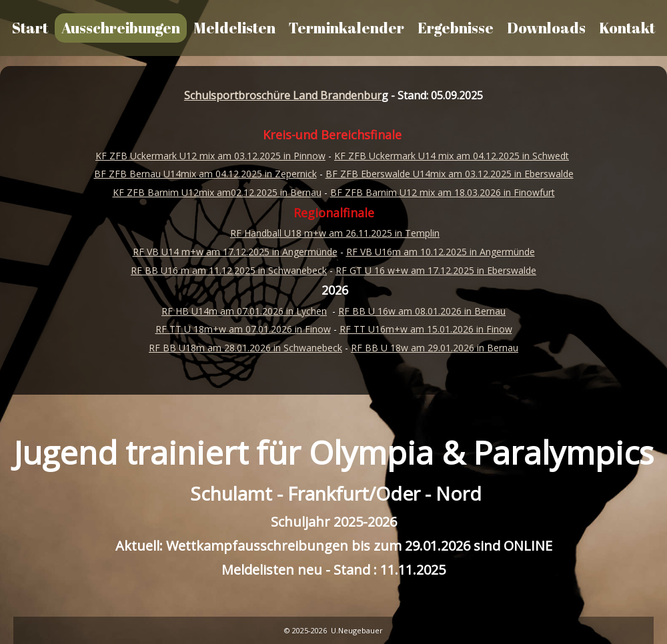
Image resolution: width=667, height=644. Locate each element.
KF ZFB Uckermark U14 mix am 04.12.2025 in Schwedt (452, 156)
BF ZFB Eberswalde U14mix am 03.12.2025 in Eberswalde (450, 174)
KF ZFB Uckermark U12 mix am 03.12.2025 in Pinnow (210, 156)
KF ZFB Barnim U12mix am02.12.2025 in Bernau (217, 192)
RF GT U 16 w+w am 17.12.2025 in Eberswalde (436, 270)
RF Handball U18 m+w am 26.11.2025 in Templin (335, 233)
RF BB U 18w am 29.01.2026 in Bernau (435, 348)
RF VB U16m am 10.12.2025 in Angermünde (441, 252)
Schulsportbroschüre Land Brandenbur (283, 95)
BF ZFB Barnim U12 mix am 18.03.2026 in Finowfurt (443, 192)
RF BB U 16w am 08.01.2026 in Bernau (422, 311)
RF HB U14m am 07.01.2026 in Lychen (244, 311)
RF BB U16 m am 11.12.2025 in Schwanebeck (229, 270)
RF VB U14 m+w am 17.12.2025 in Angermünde (235, 252)
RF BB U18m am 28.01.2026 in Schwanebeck (245, 348)
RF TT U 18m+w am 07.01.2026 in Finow (243, 329)
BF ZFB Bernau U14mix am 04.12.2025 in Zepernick (205, 174)
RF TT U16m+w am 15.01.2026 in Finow (426, 329)
